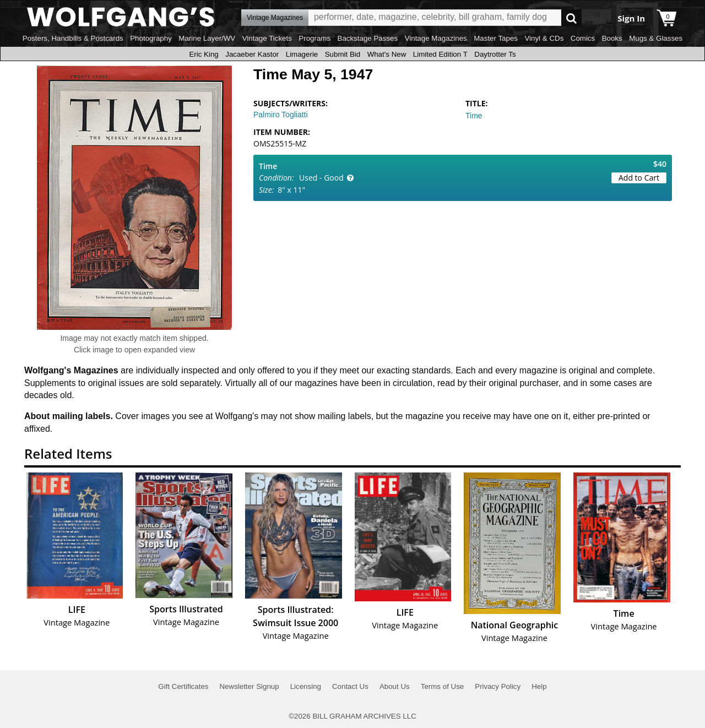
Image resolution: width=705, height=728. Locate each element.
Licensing (306, 686)
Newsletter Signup (249, 686)
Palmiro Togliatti (281, 115)
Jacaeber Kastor (252, 54)
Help (539, 686)
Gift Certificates (183, 686)
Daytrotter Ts (495, 54)
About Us (395, 686)
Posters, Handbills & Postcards (73, 38)
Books (612, 38)
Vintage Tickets (267, 38)
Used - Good (321, 178)
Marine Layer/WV (207, 38)
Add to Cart (639, 178)
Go (571, 18)
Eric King (204, 54)
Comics (583, 38)
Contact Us (350, 686)
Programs (314, 38)
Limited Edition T (440, 54)
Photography (151, 38)
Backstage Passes (368, 38)
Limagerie (302, 54)
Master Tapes (496, 38)
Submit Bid (343, 54)
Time (474, 116)
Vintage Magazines (436, 38)
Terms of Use (443, 686)
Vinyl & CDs (544, 38)
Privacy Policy (498, 686)
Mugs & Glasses (656, 38)
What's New (387, 54)
